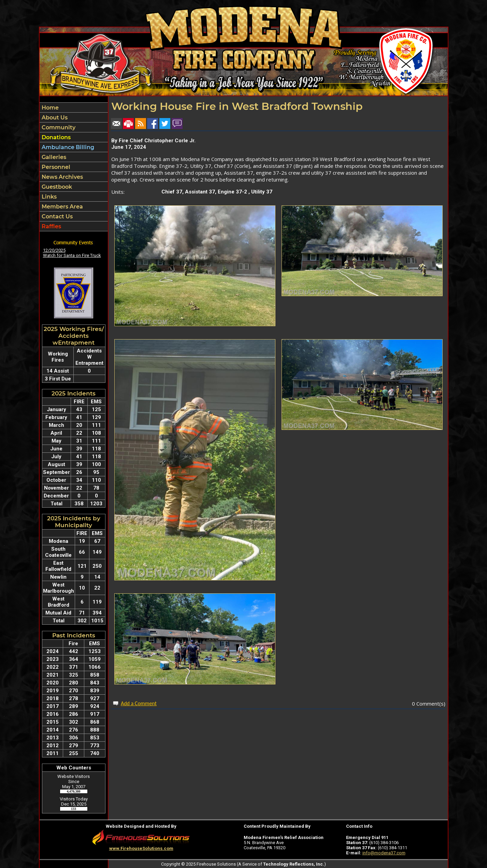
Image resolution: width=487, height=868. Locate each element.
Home (49, 108)
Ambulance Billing (67, 147)
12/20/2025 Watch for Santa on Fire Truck (72, 253)
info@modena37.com (384, 853)
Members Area (62, 207)
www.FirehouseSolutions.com (141, 848)
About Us (54, 118)
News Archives (62, 177)
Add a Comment (139, 703)
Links (48, 197)
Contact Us (56, 216)
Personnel (55, 167)
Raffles (51, 226)
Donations (55, 137)
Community (58, 127)
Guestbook (56, 187)
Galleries (53, 157)
